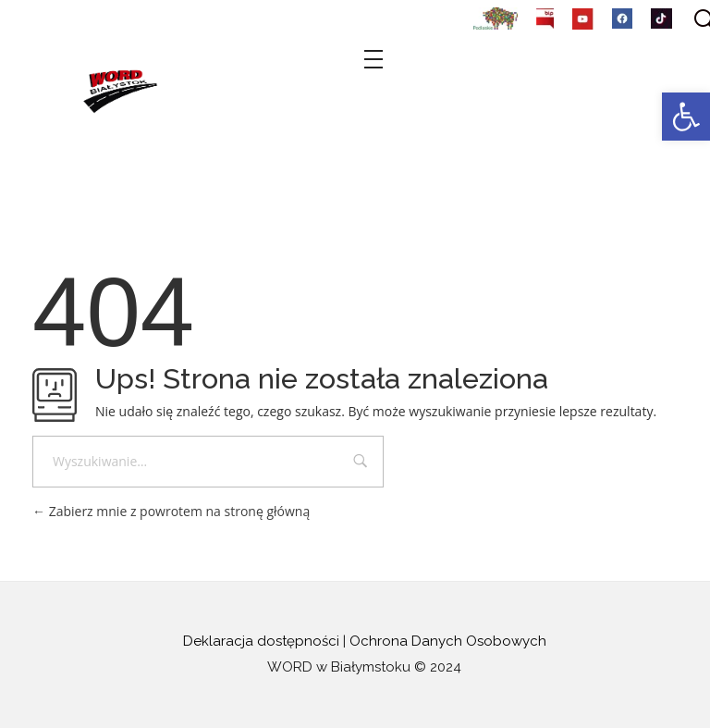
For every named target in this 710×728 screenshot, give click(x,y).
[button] (686, 117)
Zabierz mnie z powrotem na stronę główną (171, 511)
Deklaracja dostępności (261, 641)
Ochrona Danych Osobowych (448, 641)
